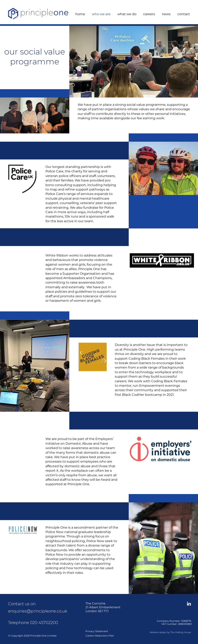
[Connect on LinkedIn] (189, 604)
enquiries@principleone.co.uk (38, 611)
